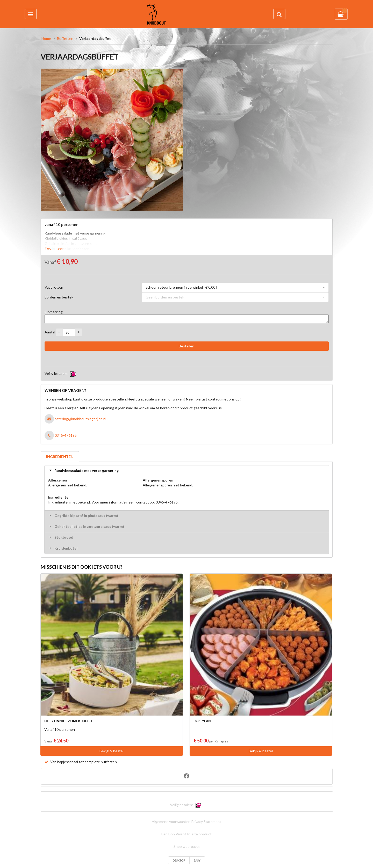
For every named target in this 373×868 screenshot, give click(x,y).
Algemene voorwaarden (171, 822)
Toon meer (54, 248)
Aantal (50, 332)
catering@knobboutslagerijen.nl (80, 419)
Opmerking (54, 312)
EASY (197, 860)
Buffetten (65, 38)
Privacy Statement (206, 822)
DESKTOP (179, 860)
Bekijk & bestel (112, 751)
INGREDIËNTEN (60, 457)
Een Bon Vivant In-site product (187, 834)
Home (46, 38)
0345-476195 (66, 435)
